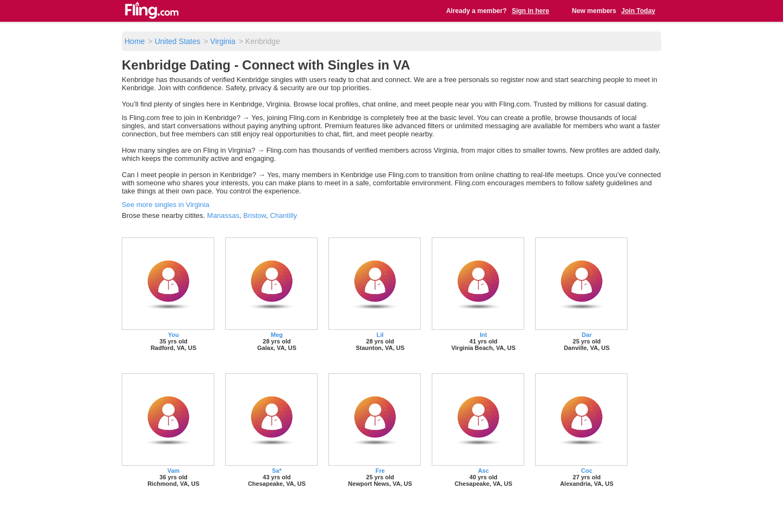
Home (135, 41)
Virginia (223, 41)
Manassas (223, 215)
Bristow (254, 215)
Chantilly (283, 215)
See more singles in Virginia (166, 205)
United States (177, 41)
